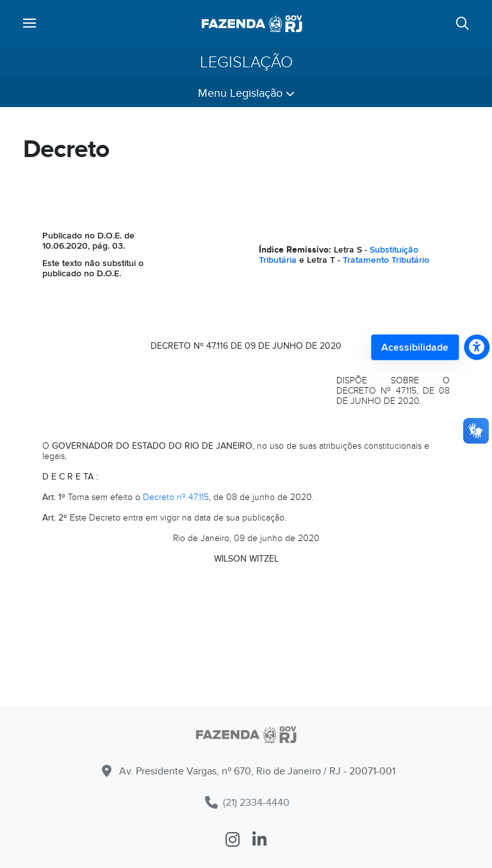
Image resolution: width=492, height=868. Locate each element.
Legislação (246, 62)
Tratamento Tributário (386, 260)
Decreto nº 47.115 (176, 497)
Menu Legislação (246, 93)
